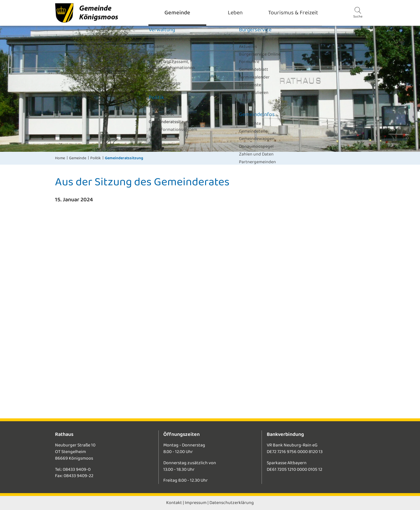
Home (60, 158)
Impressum (196, 503)
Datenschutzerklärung (232, 503)
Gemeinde (78, 158)
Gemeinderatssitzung (124, 158)
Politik (96, 158)
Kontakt (174, 503)
